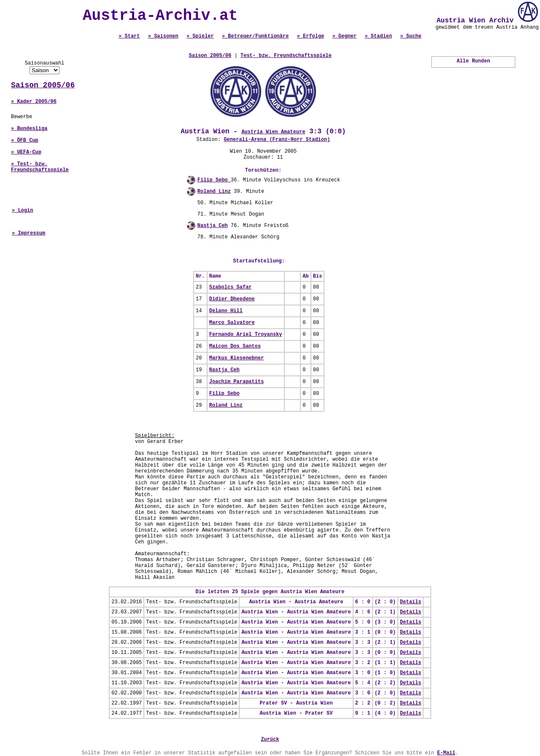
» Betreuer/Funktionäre (255, 36)
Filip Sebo (214, 180)
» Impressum (28, 233)
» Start (129, 36)
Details (410, 602)
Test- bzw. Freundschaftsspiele (286, 56)
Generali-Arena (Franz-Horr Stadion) (277, 140)
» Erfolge (311, 36)
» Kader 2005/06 (34, 102)
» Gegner (345, 36)
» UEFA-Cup (26, 152)
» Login (22, 211)
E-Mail (446, 753)
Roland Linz (214, 192)
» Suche (410, 36)
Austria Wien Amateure (273, 132)
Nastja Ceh (213, 226)
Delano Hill (226, 311)
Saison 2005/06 (43, 85)
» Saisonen (163, 36)
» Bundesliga (29, 129)
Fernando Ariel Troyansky (246, 335)
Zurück (270, 740)
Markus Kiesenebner (237, 358)
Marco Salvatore (232, 323)
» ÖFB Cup (25, 140)
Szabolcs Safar (231, 287)
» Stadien (378, 36)
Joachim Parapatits (237, 382)
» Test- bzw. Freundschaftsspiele (40, 167)
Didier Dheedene (232, 299)
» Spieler (200, 36)
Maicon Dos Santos (235, 346)
